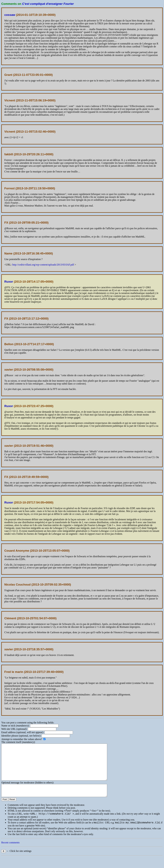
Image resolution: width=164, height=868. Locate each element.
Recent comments (10, 854)
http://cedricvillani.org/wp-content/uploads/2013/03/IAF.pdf (43, 265)
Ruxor (9, 282)
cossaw (10, 15)
